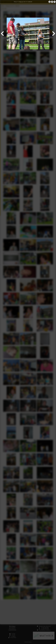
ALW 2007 (30, 2)
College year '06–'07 (23, 2)
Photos (15, 2)
